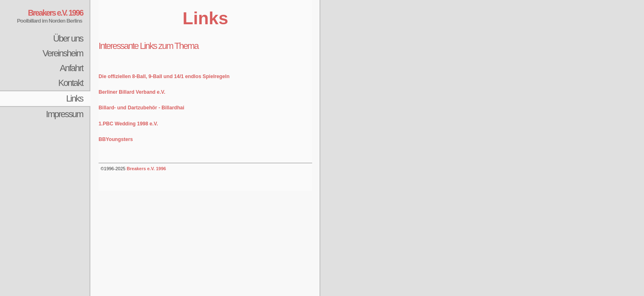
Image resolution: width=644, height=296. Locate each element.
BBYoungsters (116, 139)
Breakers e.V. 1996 (146, 169)
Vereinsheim (63, 53)
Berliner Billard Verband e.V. (132, 92)
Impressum (64, 114)
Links (75, 98)
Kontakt (71, 83)
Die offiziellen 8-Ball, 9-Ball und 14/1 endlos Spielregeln (164, 76)
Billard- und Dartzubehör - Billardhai (141, 108)
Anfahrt (71, 68)
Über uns (68, 38)
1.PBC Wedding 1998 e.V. (128, 124)
